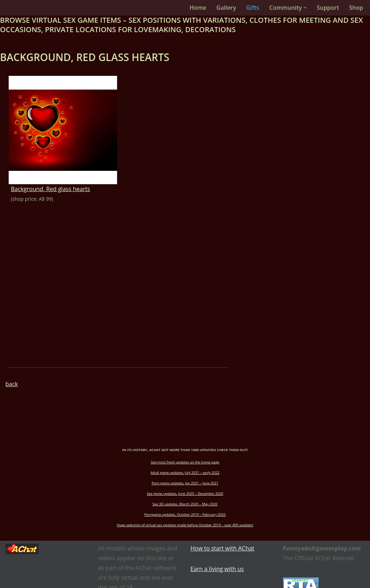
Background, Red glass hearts (50, 189)
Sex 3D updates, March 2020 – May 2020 (185, 504)
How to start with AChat (222, 548)
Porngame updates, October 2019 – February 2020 (185, 514)
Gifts (253, 8)
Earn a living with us (217, 569)
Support (328, 8)
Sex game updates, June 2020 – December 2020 (185, 494)
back (12, 384)
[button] (305, 8)
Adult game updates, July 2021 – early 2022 (185, 473)
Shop (356, 8)
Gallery (226, 8)
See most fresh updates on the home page (185, 462)
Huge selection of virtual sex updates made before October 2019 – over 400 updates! (185, 525)
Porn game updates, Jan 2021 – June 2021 (185, 483)
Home (198, 8)
